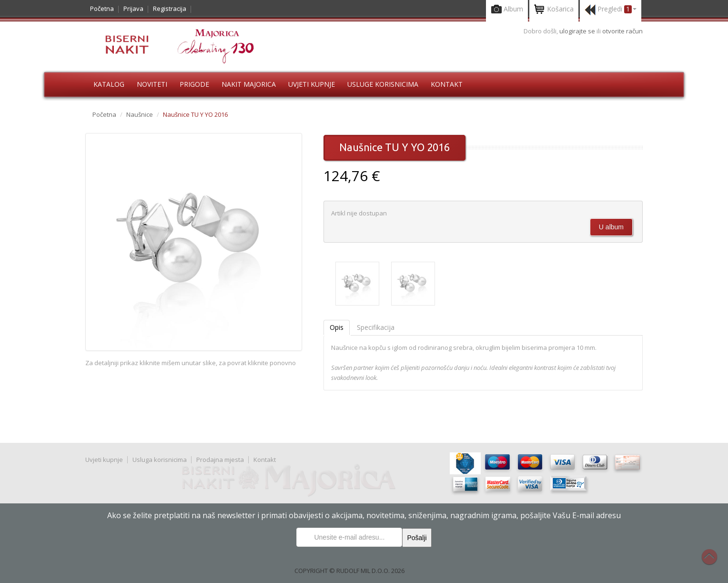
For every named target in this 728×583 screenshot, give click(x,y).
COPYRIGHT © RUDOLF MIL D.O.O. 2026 (349, 571)
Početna (102, 9)
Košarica (554, 10)
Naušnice (140, 114)
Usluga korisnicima (160, 460)
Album (507, 10)
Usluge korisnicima (383, 84)
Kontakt (447, 84)
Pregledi (611, 10)
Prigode (194, 84)
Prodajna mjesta (220, 460)
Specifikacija (376, 327)
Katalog (109, 84)
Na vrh (714, 562)
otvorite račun (622, 31)
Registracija (170, 9)
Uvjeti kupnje (312, 84)
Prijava (133, 9)
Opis (337, 327)
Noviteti (152, 84)
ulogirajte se (578, 31)
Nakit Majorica (249, 84)
